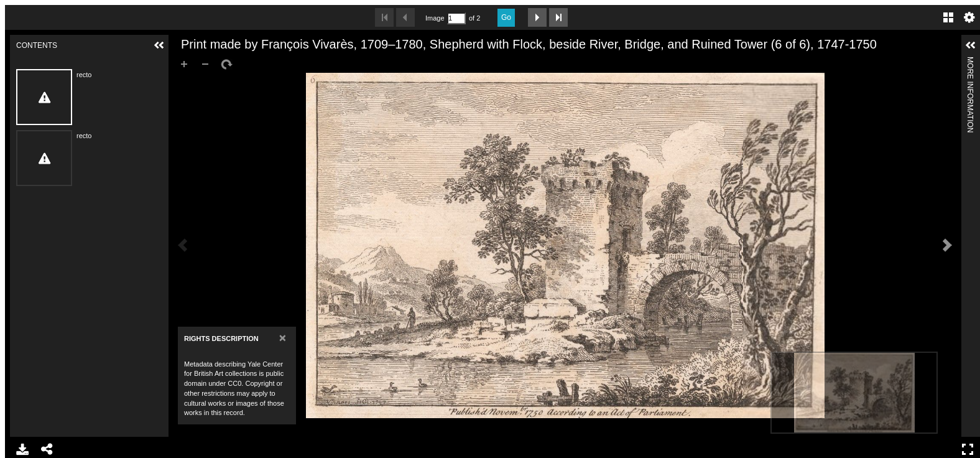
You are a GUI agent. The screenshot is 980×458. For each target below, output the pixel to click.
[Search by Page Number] (456, 18)
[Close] (283, 338)
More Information (970, 62)
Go (506, 17)
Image (435, 18)
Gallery (948, 17)
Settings (969, 17)
